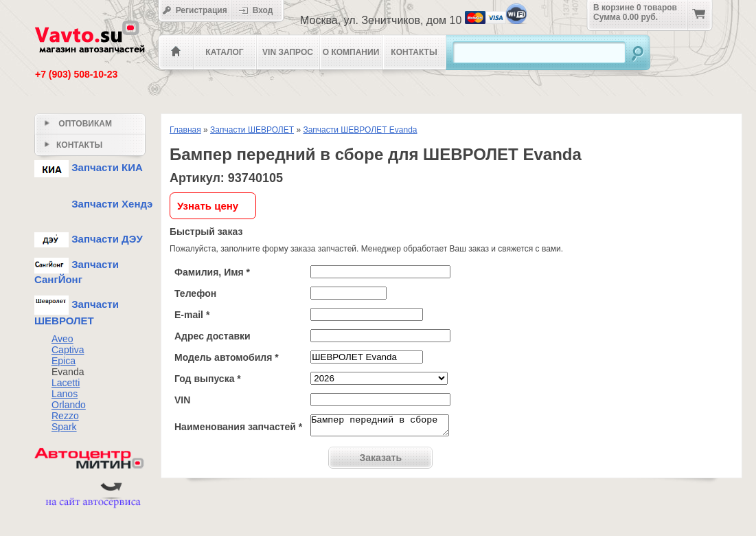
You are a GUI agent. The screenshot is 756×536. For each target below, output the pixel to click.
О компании (351, 52)
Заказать (381, 462)
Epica (64, 361)
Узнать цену (208, 206)
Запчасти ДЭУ (89, 239)
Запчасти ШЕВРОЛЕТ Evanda (360, 130)
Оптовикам (78, 124)
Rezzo (65, 416)
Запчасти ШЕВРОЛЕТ (252, 130)
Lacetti (66, 383)
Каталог (224, 52)
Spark (64, 427)
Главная (185, 130)
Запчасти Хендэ (93, 204)
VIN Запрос (288, 52)
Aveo (62, 339)
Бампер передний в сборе (380, 427)
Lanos (65, 394)
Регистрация (195, 10)
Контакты (414, 52)
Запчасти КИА (89, 167)
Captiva (68, 350)
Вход (260, 10)
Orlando (69, 405)
